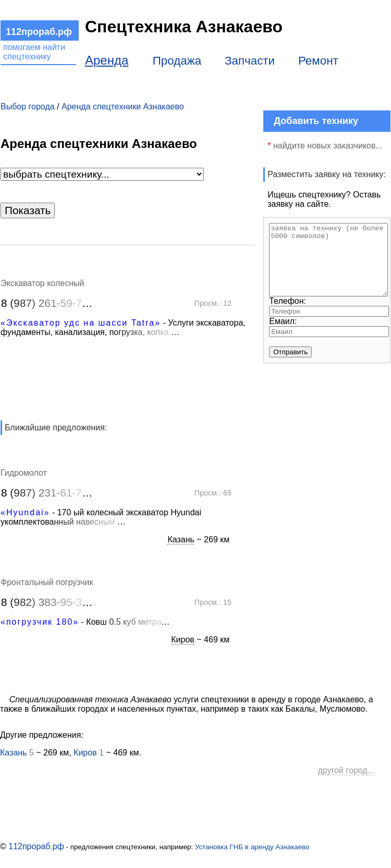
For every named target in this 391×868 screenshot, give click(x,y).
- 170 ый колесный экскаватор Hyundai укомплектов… (101, 517)
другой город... (346, 770)
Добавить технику (316, 121)
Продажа (177, 61)
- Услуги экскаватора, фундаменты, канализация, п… (123, 327)
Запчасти (250, 61)
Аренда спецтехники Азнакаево (123, 107)
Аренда (107, 60)
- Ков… (85, 622)
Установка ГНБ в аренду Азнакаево (252, 847)
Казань (181, 540)
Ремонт (318, 61)
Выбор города (28, 107)
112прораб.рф (36, 846)
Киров (183, 640)
